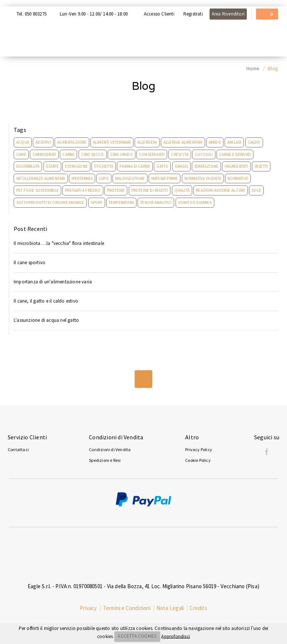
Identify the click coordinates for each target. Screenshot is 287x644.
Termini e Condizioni (127, 608)
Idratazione (206, 166)
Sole (256, 190)
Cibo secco (93, 154)
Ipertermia (82, 178)
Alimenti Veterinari (112, 142)
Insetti (261, 166)
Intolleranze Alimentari (41, 178)
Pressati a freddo (83, 190)
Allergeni (147, 142)
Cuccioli (204, 154)
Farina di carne (135, 166)
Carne (68, 154)
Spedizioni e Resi (105, 460)
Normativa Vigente (203, 178)
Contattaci (18, 449)
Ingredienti (236, 166)
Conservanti (152, 154)
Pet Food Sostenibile (37, 190)
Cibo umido (122, 154)
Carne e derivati (235, 154)
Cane (21, 154)
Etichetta (104, 166)
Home (253, 68)
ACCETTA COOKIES (137, 636)
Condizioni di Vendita (110, 449)
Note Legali (170, 608)
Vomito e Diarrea (195, 202)
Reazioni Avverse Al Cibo (221, 190)
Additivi (43, 142)
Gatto (162, 166)
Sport (97, 202)
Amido (215, 142)
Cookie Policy (198, 460)
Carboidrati (44, 154)
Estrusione (76, 166)
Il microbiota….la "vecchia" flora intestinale (59, 243)
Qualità (182, 190)
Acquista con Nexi (25, 3)
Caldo (254, 142)
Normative (238, 178)
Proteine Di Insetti (150, 190)
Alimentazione (72, 142)
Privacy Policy (199, 449)
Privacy (88, 608)
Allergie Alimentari (183, 142)
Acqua (23, 142)
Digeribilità (28, 166)
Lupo (104, 178)
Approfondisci (176, 636)
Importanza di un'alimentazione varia (53, 282)
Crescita (180, 154)
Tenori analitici (156, 202)
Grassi (181, 166)
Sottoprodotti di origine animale (50, 202)
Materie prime (165, 178)
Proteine (116, 190)
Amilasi (234, 142)
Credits (198, 608)
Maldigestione (130, 178)
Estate (52, 166)
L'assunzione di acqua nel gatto (46, 320)
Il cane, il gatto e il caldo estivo (46, 301)
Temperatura (121, 202)
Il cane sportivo (30, 263)
